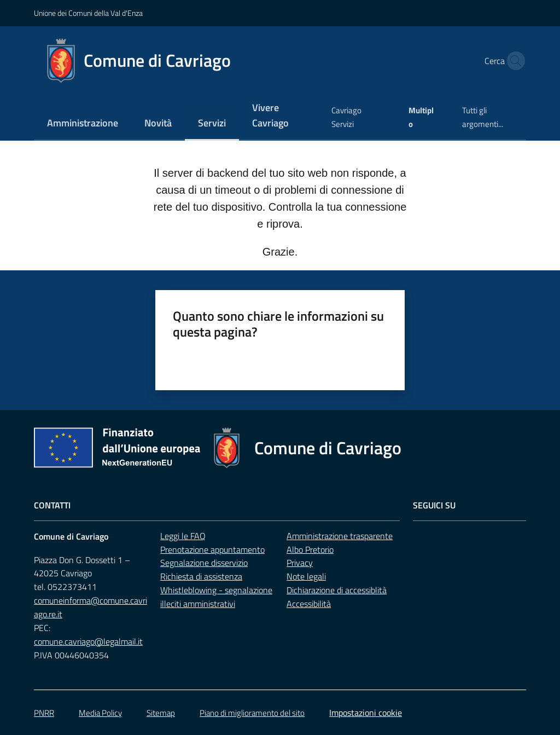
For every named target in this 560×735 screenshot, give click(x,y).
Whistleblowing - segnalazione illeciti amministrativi (216, 597)
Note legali (306, 576)
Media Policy (100, 713)
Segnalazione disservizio (204, 563)
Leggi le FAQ (183, 536)
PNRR (44, 713)
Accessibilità (309, 604)
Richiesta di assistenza (201, 576)
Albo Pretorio (310, 549)
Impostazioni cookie (366, 713)
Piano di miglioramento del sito (252, 713)
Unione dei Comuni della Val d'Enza (88, 13)
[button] (513, 61)
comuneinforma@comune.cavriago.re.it (91, 607)
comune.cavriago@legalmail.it (88, 641)
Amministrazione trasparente (340, 536)
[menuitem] (83, 124)
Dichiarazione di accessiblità (337, 590)
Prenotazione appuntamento (212, 549)
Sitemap (161, 713)
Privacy (300, 563)
